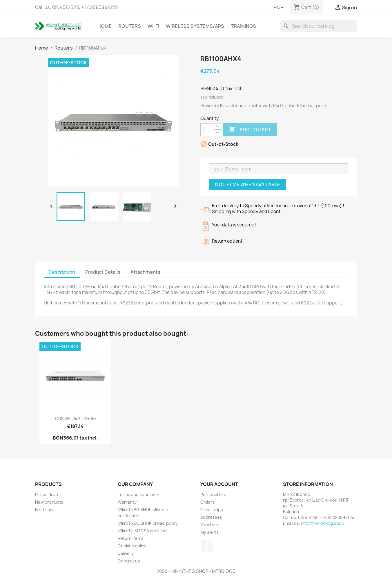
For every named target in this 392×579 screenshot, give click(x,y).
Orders (207, 502)
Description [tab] (62, 272)
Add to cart (250, 130)
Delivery (126, 553)
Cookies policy (132, 546)
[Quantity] (207, 130)
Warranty (127, 502)
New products (49, 502)
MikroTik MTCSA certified (142, 531)
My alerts (209, 532)
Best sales (45, 510)
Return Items (131, 538)
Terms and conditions (139, 494)
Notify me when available (248, 184)
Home (105, 26)
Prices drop (47, 494)
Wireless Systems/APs (195, 26)
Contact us (129, 561)
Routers (130, 26)
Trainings (243, 26)
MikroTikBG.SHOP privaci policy (148, 523)
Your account (219, 484)
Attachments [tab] (145, 272)
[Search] (319, 26)
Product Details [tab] (103, 272)
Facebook (207, 546)
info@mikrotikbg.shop (323, 523)
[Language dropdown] (280, 8)
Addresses (211, 517)
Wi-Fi (153, 26)
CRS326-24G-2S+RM (75, 419)
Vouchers (210, 525)
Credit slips (212, 510)
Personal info (213, 494)
